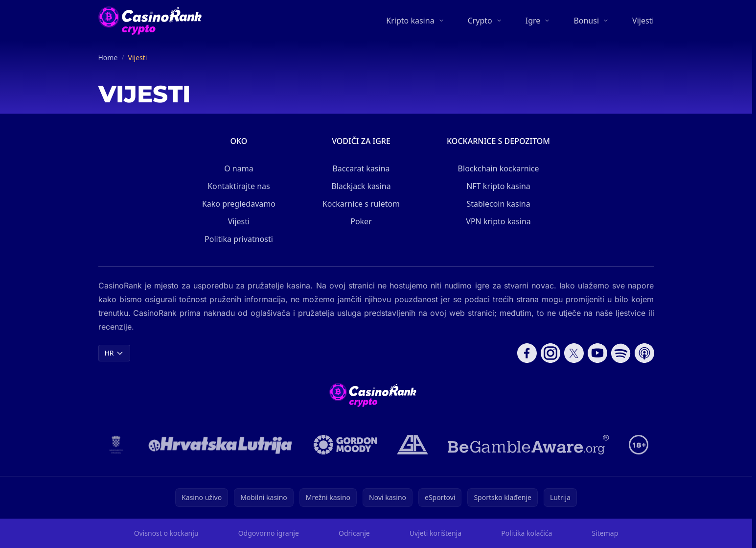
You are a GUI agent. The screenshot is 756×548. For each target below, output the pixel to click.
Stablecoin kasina (498, 204)
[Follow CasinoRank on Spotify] (621, 353)
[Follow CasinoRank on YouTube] (597, 353)
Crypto (480, 21)
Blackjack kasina (361, 186)
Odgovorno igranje (269, 533)
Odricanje (354, 533)
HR (114, 353)
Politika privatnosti (239, 239)
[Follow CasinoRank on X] (574, 353)
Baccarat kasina (361, 168)
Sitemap (605, 533)
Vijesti (643, 21)
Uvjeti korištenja (435, 533)
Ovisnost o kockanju (166, 533)
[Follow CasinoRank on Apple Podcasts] (644, 353)
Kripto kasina (410, 21)
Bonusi (586, 21)
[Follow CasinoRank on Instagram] (550, 353)
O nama (239, 168)
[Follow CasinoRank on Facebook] (527, 353)
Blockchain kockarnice (499, 168)
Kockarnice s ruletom (361, 204)
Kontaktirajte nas (239, 186)
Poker (361, 221)
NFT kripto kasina (498, 186)
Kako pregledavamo (239, 204)
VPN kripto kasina (498, 221)
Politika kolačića (527, 533)
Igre (533, 21)
